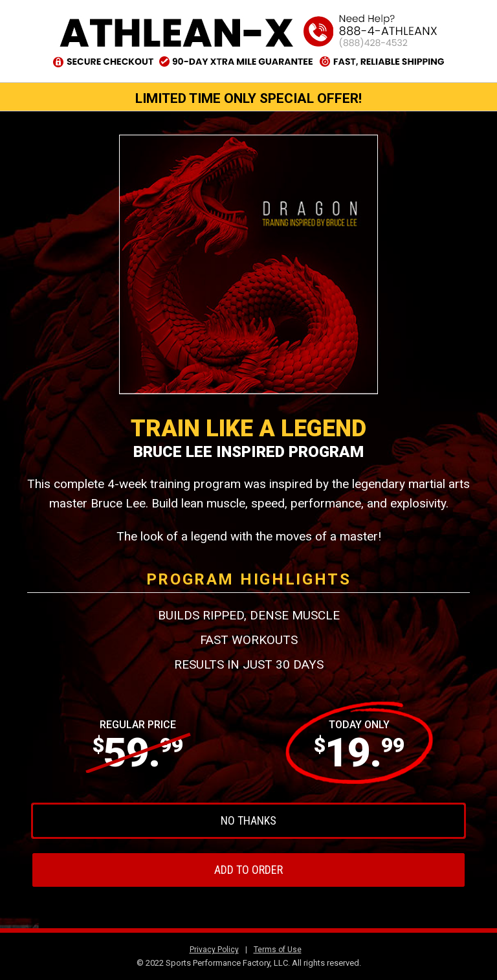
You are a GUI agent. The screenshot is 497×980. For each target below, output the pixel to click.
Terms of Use (278, 950)
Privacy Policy (214, 950)
